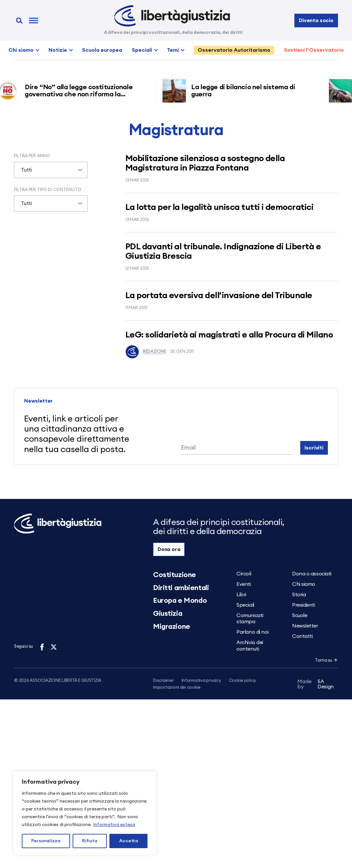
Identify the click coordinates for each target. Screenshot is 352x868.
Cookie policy (243, 681)
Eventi (244, 584)
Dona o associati (312, 574)
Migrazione (172, 627)
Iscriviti (314, 448)
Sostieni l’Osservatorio (314, 50)
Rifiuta (90, 841)
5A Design (316, 685)
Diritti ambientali (181, 588)
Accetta (129, 841)
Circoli (244, 574)
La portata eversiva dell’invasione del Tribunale (219, 296)
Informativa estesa (114, 825)
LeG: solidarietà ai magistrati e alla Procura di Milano (229, 335)
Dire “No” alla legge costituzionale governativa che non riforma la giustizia (81, 94)
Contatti (302, 636)
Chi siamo (21, 50)
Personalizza (46, 841)
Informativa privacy (201, 681)
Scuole (300, 615)
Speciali (142, 50)
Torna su (326, 661)
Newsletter (305, 626)
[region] (85, 813)
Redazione (146, 352)
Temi (173, 50)
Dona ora (169, 549)
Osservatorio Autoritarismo (234, 50)
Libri (241, 595)
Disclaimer (163, 681)
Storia (299, 595)
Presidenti (304, 605)
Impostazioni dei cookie (177, 688)
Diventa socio (316, 21)
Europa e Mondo (180, 600)
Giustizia (168, 613)
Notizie (58, 50)
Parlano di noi (252, 632)
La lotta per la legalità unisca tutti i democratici (219, 207)
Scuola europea (102, 50)
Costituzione (175, 575)
